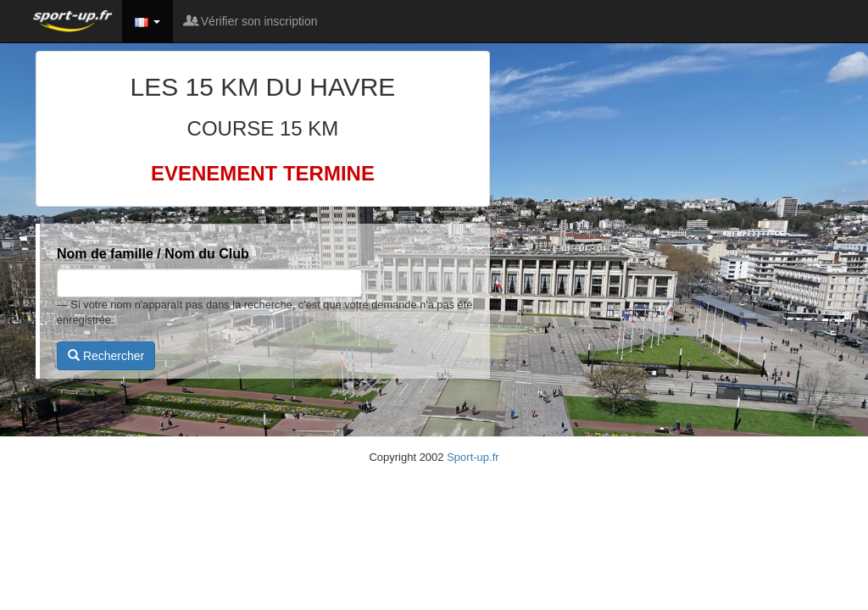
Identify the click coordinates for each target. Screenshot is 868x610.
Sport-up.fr (473, 457)
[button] (147, 21)
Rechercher (106, 356)
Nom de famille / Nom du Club (153, 254)
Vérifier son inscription (252, 21)
